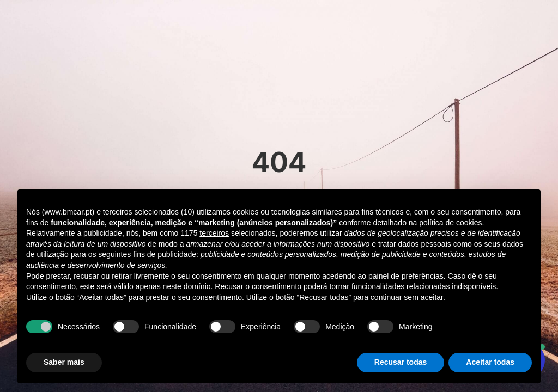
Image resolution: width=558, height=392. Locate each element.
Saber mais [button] (64, 362)
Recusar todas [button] (401, 362)
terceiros (214, 233)
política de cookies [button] (450, 223)
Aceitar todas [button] (490, 362)
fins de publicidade (165, 254)
